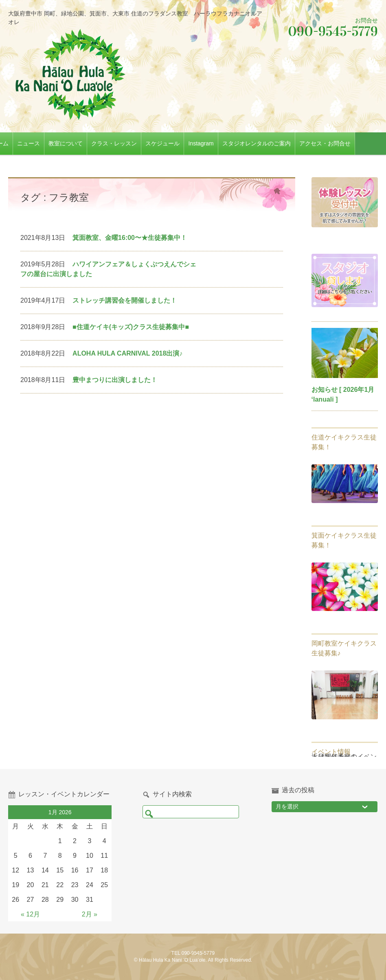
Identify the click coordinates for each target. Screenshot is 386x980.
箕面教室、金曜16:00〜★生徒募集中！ (130, 238)
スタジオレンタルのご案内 (277, 143)
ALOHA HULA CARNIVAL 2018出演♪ (127, 353)
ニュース (50, 143)
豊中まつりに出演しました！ (115, 380)
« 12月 (30, 914)
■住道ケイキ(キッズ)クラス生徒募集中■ (131, 327)
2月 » (90, 914)
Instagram (222, 143)
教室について (87, 143)
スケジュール (184, 143)
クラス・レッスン (135, 143)
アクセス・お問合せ (346, 143)
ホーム (21, 143)
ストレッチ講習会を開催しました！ (125, 300)
